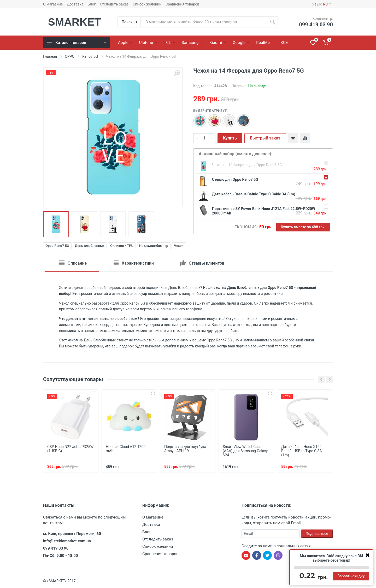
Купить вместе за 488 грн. (303, 227)
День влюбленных (90, 246)
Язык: (322, 4)
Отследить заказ (114, 4)
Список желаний (147, 4)
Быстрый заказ (265, 138)
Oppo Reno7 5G (57, 246)
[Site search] (204, 22)
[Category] (130, 22)
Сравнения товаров (182, 4)
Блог (92, 4)
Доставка (75, 4)
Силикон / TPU (122, 246)
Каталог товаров (77, 43)
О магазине (53, 4)
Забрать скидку (351, 576)
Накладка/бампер (154, 246)
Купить (230, 138)
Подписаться (317, 534)
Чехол (179, 246)
